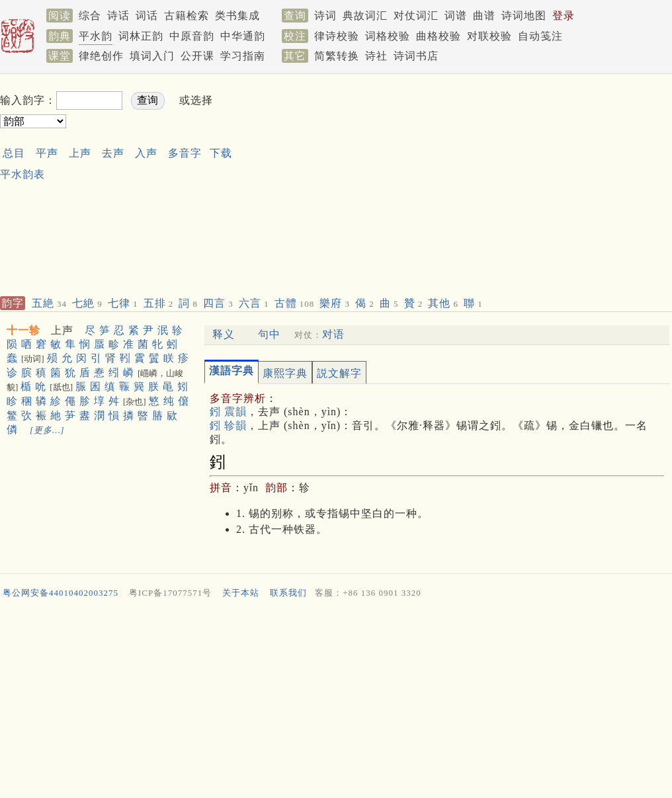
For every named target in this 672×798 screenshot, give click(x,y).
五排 (159, 303)
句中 (269, 334)
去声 (113, 153)
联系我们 (288, 593)
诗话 (118, 16)
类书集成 (237, 16)
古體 (295, 303)
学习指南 (243, 56)
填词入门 (152, 56)
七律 (123, 303)
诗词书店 (416, 56)
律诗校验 (337, 36)
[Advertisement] (414, 182)
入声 (146, 153)
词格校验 (388, 36)
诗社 (376, 56)
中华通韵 (243, 36)
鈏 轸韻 (228, 425)
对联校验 (489, 36)
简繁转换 (337, 56)
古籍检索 (187, 16)
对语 (333, 334)
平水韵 (96, 36)
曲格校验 (439, 36)
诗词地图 (524, 16)
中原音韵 (192, 36)
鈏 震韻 (228, 412)
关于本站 (241, 593)
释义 (224, 334)
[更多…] (47, 430)
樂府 (335, 303)
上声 (80, 153)
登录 (564, 16)
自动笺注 (540, 36)
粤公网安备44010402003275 (61, 593)
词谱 (456, 16)
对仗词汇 (416, 16)
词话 (147, 16)
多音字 (185, 153)
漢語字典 (231, 371)
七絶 (87, 303)
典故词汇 (365, 16)
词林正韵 (141, 36)
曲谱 (484, 16)
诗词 (325, 16)
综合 (90, 16)
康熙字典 (285, 373)
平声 (47, 153)
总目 (14, 153)
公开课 (197, 56)
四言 (218, 303)
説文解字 (339, 373)
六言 (254, 303)
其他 (443, 303)
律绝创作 (101, 56)
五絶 (49, 303)
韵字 (13, 303)
